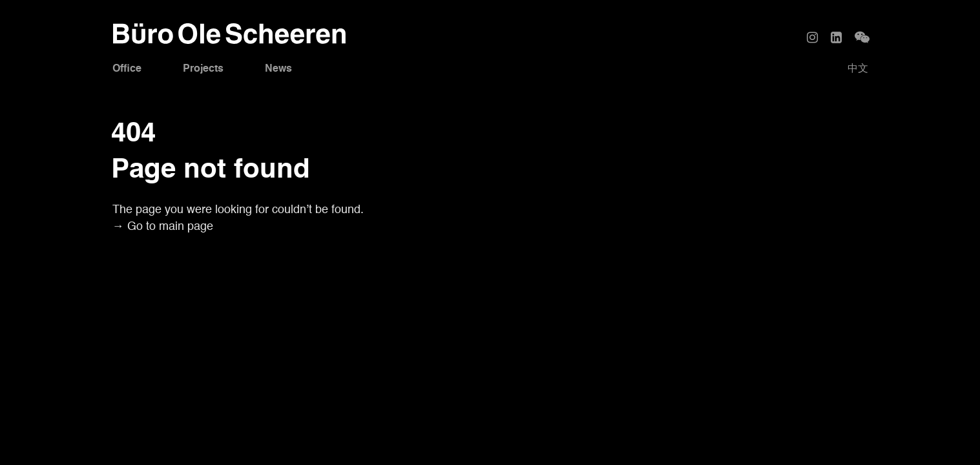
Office (127, 69)
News (278, 69)
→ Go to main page (163, 227)
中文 (858, 69)
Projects (203, 69)
